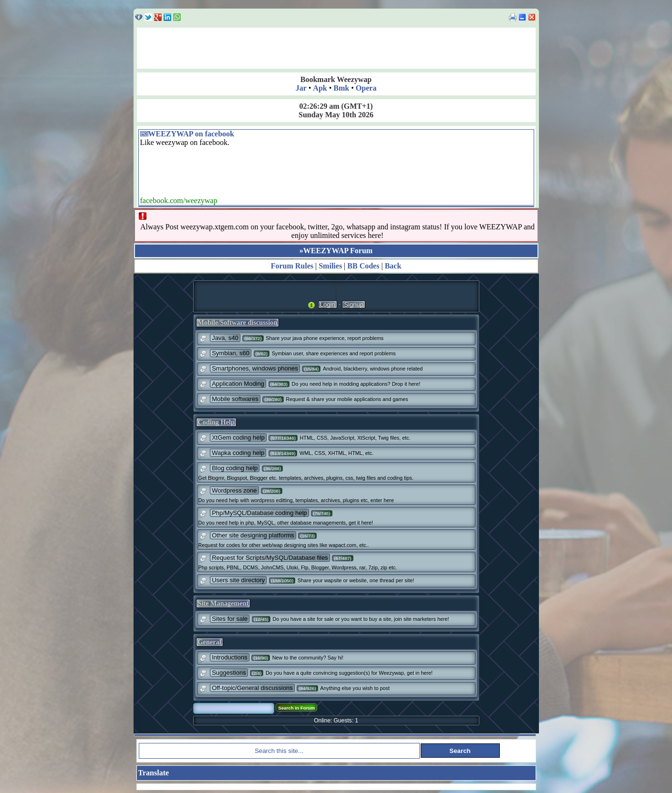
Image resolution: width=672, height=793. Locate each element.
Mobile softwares (235, 399)
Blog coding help (235, 468)
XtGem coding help (238, 438)
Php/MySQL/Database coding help (259, 513)
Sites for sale (230, 619)
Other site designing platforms (253, 535)
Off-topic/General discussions (252, 688)
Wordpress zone (234, 490)
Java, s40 (225, 338)
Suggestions (229, 673)
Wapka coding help (238, 453)
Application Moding (238, 384)
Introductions (229, 657)
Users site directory (238, 580)
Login (328, 304)
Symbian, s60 (231, 353)
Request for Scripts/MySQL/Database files (270, 558)
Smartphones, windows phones (255, 368)
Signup (353, 304)
